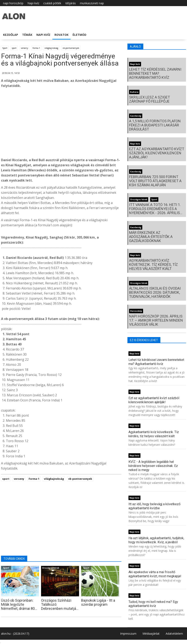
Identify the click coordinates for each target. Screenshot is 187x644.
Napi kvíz (33, 3)
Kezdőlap (11, 35)
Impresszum (128, 634)
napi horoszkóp (13, 3)
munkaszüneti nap (92, 3)
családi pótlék (52, 3)
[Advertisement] (61, 124)
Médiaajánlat (151, 634)
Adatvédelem (174, 634)
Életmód (79, 35)
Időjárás (71, 3)
